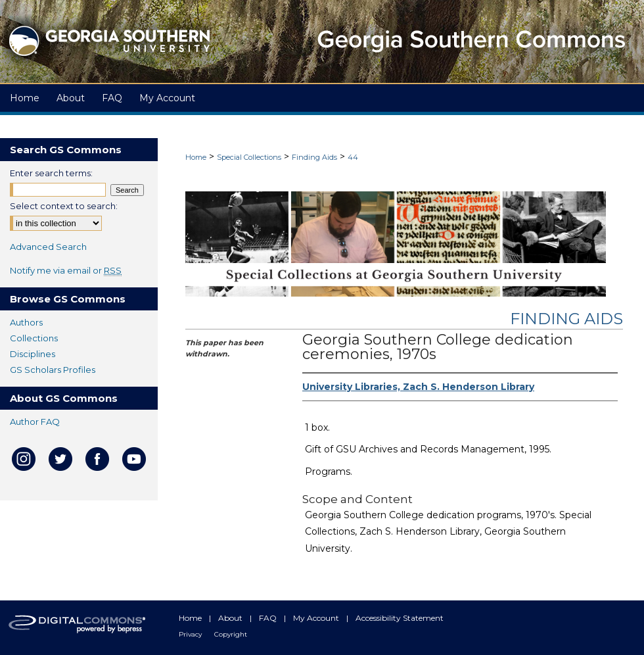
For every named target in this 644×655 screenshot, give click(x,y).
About (231, 618)
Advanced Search (48, 247)
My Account (317, 618)
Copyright (231, 634)
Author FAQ (35, 422)
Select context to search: (64, 206)
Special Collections (249, 157)
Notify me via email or (66, 270)
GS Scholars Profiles (53, 370)
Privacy (191, 634)
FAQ (269, 618)
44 (353, 157)
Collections (34, 338)
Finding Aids (314, 157)
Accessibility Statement (400, 618)
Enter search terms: (51, 173)
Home (196, 157)
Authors (26, 322)
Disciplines (33, 354)
